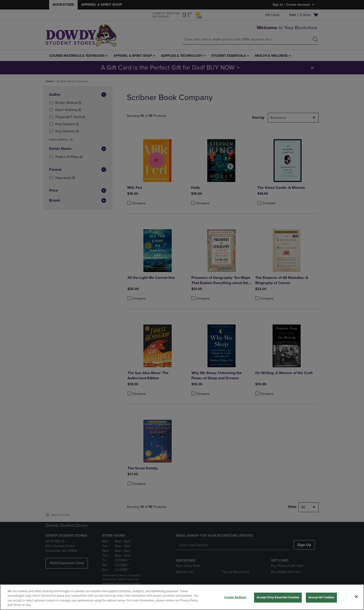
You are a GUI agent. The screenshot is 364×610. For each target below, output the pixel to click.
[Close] (356, 596)
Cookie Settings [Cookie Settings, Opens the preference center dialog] (235, 597)
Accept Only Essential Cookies (278, 597)
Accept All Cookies (321, 597)
